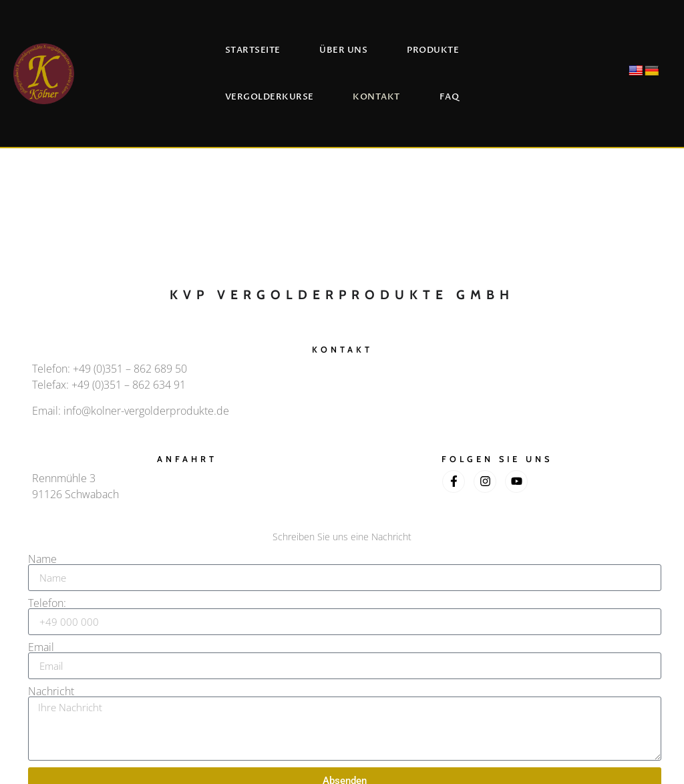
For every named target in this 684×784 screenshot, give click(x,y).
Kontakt (376, 97)
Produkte (433, 50)
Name (42, 559)
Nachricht (51, 691)
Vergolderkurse (270, 97)
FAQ (450, 97)
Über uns (343, 50)
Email (41, 647)
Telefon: (47, 603)
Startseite (253, 50)
